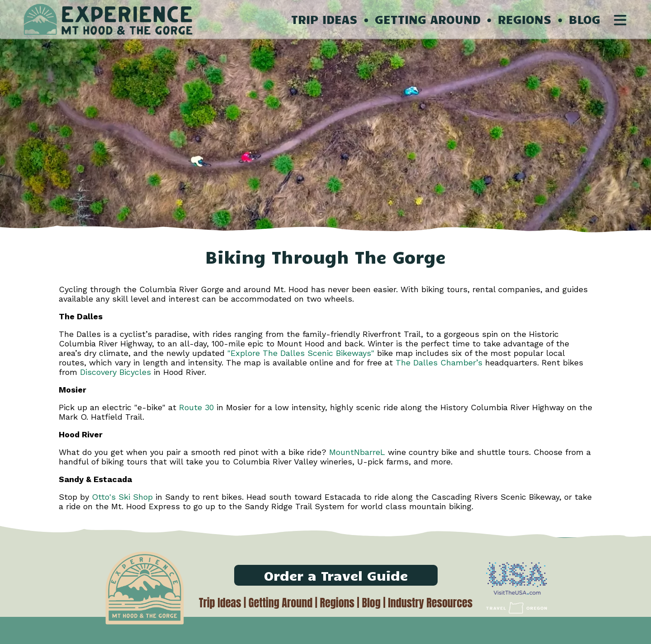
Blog (371, 603)
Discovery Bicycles (116, 372)
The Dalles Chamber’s (439, 362)
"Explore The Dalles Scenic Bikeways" (301, 353)
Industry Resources (430, 603)
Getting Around (281, 603)
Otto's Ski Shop (124, 497)
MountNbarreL (357, 452)
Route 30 (195, 407)
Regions (337, 603)
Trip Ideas (220, 603)
